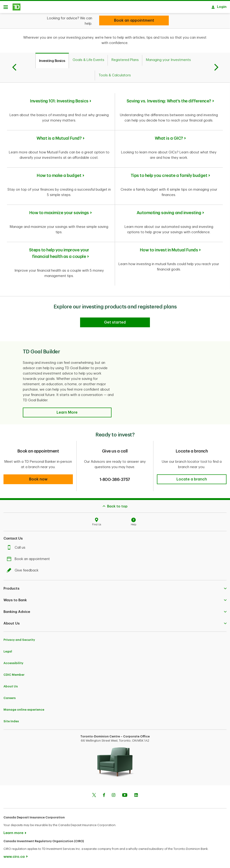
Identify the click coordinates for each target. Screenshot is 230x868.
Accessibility (13, 665)
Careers (10, 700)
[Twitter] (94, 797)
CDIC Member (14, 676)
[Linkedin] (136, 797)
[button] (67, 414)
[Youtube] (125, 797)
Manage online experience (24, 711)
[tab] (52, 62)
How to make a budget (59, 177)
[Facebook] (104, 797)
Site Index (11, 723)
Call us (17, 549)
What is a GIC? (169, 140)
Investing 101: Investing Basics (59, 103)
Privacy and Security (19, 641)
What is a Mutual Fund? (59, 140)
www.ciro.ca (14, 858)
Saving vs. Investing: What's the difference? (169, 103)
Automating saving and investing (169, 214)
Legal (8, 653)
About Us (11, 688)
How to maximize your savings (59, 214)
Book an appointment (29, 561)
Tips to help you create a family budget (169, 177)
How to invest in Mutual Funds (169, 252)
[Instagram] (113, 797)
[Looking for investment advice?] (134, 20)
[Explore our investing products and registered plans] (115, 324)
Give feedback (24, 572)
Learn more (13, 835)
